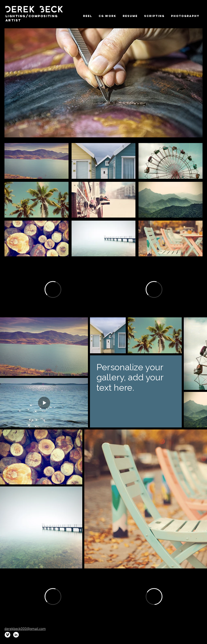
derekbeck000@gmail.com (25, 629)
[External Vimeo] (53, 289)
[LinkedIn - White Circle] (16, 635)
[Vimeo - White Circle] (7, 635)
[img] (36, 161)
